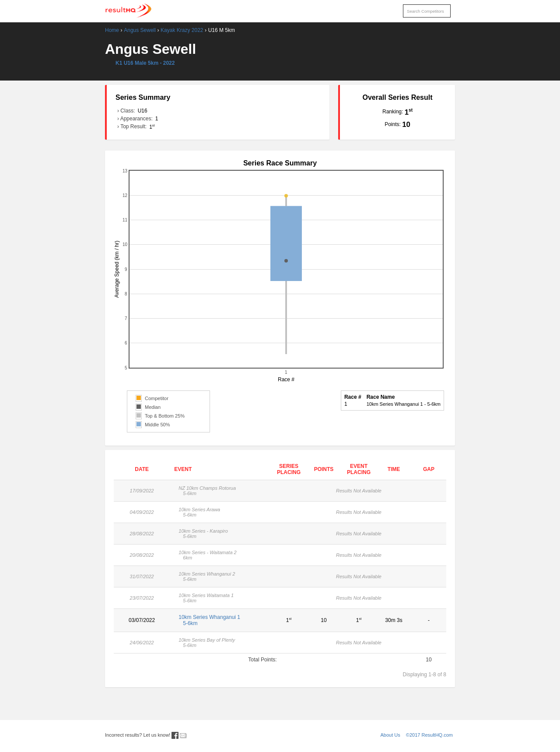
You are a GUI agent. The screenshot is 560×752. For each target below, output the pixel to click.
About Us (390, 735)
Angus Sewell (140, 30)
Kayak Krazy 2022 (182, 30)
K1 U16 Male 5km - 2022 (145, 63)
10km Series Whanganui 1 (220, 620)
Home (112, 30)
